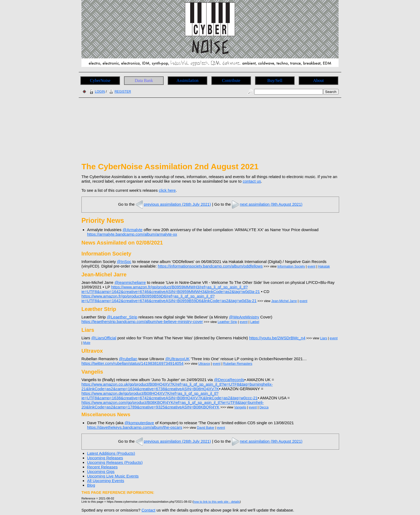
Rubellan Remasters (238, 364)
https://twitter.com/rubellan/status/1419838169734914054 (132, 363)
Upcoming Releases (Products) (115, 462)
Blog (91, 485)
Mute (87, 343)
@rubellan (128, 359)
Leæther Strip (228, 322)
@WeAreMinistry (244, 317)
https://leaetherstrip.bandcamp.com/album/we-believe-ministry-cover (142, 322)
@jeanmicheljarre (130, 282)
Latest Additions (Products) (111, 453)
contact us (252, 181)
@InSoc (124, 262)
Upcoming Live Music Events (113, 476)
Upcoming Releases (105, 458)
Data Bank (144, 80)
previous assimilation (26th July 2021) (173, 204)
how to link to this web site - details (217, 502)
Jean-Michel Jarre (284, 301)
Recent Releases (102, 467)
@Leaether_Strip (122, 317)
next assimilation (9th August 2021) (267, 204)
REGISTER (119, 92)
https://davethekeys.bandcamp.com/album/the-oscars (135, 427)
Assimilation (187, 80)
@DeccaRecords (229, 380)
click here (167, 190)
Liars (324, 338)
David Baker (206, 428)
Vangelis (240, 407)
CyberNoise (100, 80)
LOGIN (96, 92)
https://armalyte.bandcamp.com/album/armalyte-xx (132, 234)
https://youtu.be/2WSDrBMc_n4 (277, 338)
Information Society (291, 266)
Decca (264, 407)
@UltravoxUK (177, 359)
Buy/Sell (275, 80)
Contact (148, 510)
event (311, 266)
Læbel (255, 322)
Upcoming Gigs (101, 471)
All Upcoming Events (106, 481)
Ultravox (204, 364)
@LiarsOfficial (104, 338)
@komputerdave (139, 423)
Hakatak (324, 266)
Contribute (231, 80)
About (318, 80)
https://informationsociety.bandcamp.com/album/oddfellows (210, 266)
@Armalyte (133, 230)
